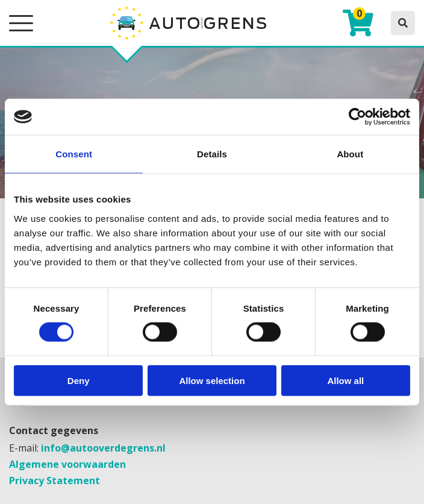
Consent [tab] (74, 154)
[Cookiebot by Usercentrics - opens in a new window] (357, 117)
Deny (79, 380)
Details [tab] (212, 154)
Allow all (345, 380)
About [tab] (350, 154)
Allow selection (212, 380)
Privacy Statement (55, 480)
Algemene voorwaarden (67, 464)
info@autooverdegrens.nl (103, 448)
